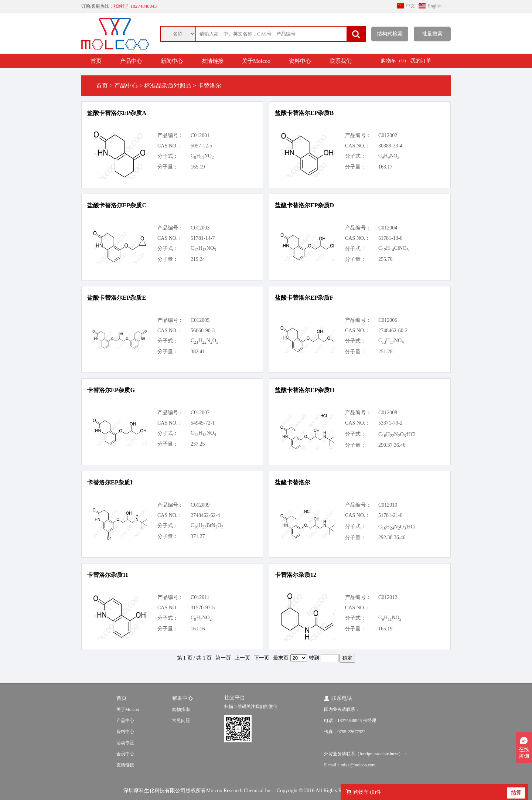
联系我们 (341, 61)
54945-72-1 (203, 423)
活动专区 (125, 743)
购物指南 (181, 709)
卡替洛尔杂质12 (296, 575)
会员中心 (125, 754)
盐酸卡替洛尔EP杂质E (117, 298)
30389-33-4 (390, 146)
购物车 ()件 (367, 792)
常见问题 (181, 721)
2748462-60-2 (393, 331)
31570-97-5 (203, 608)
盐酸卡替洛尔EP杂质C (117, 205)
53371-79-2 (390, 423)
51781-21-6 (390, 515)
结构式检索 (390, 34)
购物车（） (395, 61)
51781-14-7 (203, 238)
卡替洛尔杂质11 (108, 575)
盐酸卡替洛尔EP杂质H (305, 390)
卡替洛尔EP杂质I (110, 482)
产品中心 (131, 61)
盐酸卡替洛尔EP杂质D (304, 205)
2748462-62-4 (205, 515)
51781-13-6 (390, 238)
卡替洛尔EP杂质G (111, 390)
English (435, 6)
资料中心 (300, 61)
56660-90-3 (203, 331)
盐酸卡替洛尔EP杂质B (304, 113)
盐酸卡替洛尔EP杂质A (117, 113)
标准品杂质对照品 (168, 86)
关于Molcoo (256, 61)
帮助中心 (183, 698)
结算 (516, 793)
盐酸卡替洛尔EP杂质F (304, 298)
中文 (410, 6)
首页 (96, 61)
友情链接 (212, 61)
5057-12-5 (201, 146)
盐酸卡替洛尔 (293, 482)
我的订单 (421, 61)
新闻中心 (172, 61)
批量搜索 (432, 34)
